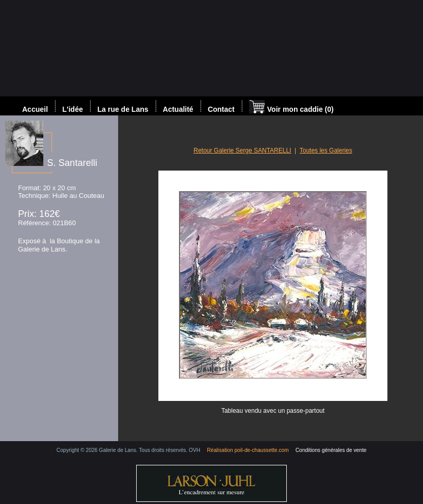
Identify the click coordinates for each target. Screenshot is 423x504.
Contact (221, 109)
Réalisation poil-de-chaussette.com (248, 450)
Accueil (35, 109)
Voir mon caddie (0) (291, 108)
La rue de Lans (123, 109)
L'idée (73, 109)
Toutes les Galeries (326, 150)
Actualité (178, 109)
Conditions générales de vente (331, 450)
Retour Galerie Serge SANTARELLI (242, 150)
